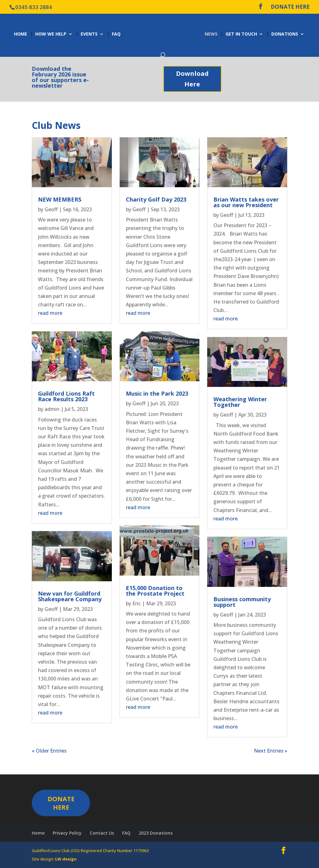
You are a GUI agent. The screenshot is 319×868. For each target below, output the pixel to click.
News (212, 34)
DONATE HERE (290, 7)
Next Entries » (271, 751)
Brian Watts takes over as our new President (246, 202)
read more (50, 313)
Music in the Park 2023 (157, 393)
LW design (66, 859)
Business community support (242, 602)
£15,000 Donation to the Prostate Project (155, 591)
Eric (137, 603)
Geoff (51, 209)
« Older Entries (49, 751)
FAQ (115, 34)
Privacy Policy (67, 833)
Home (20, 34)
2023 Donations (156, 833)
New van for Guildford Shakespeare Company (70, 596)
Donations (286, 34)
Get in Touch (242, 34)
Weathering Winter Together (240, 402)
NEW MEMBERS (60, 199)
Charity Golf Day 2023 (156, 199)
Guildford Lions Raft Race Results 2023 (66, 396)
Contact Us (102, 833)
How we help (50, 34)
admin (52, 409)
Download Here (192, 79)
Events (88, 34)
